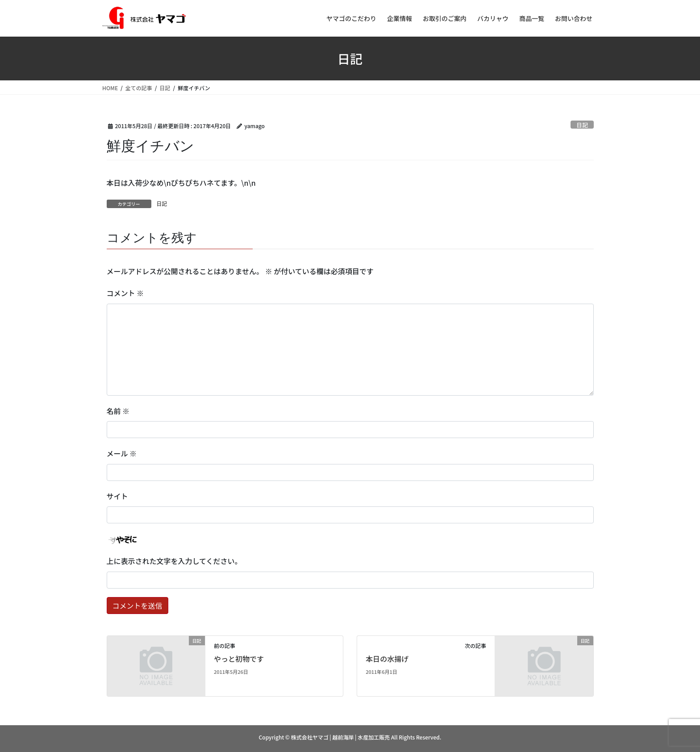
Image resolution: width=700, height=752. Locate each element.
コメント (125, 293)
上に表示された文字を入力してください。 (174, 561)
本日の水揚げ (387, 659)
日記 (582, 125)
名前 (118, 411)
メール (122, 453)
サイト (117, 496)
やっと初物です (239, 659)
